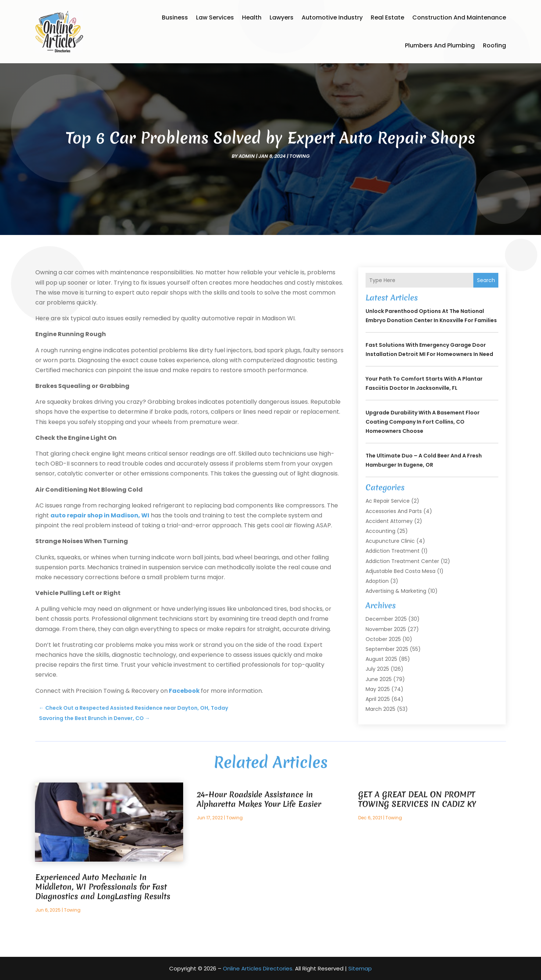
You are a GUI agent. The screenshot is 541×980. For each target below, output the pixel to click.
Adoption (377, 581)
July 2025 (377, 669)
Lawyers (282, 17)
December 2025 (386, 619)
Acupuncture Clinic (390, 541)
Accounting (380, 531)
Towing (300, 156)
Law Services (215, 17)
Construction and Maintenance (459, 17)
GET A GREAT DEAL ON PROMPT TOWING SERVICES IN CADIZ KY (417, 799)
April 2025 (378, 699)
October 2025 (383, 639)
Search (486, 280)
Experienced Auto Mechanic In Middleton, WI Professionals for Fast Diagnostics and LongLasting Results (103, 887)
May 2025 (378, 689)
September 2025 (387, 649)
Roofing (494, 45)
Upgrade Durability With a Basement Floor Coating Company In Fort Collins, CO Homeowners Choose (423, 422)
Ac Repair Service (388, 501)
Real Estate (387, 17)
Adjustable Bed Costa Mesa (401, 571)
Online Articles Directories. (258, 968)
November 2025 (386, 629)
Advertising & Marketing (396, 591)
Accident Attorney (389, 521)
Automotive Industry (332, 17)
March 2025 (380, 709)
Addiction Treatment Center (402, 561)
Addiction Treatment (393, 551)
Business (175, 17)
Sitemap (360, 968)
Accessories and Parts (394, 511)
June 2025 (379, 679)
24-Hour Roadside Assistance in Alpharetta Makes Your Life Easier (259, 799)
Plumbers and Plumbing (440, 45)
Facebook (184, 691)
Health (252, 17)
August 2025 (381, 659)
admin (247, 156)
